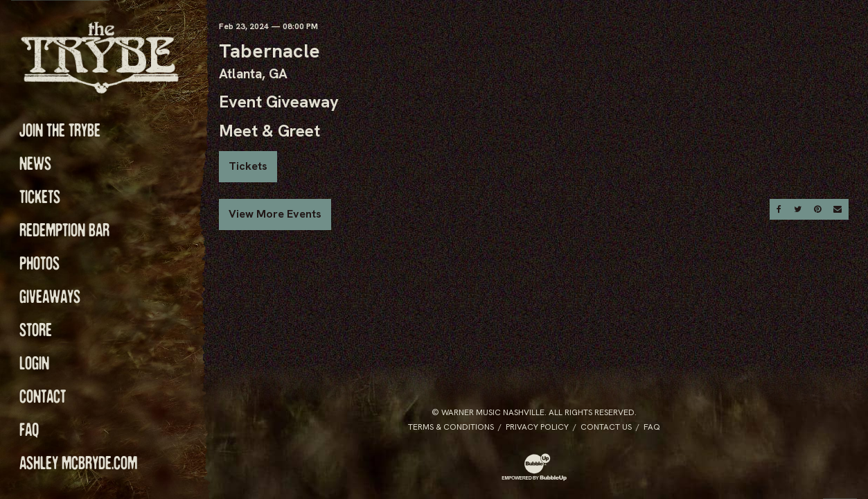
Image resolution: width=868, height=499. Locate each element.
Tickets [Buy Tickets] (248, 166)
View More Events (275, 214)
